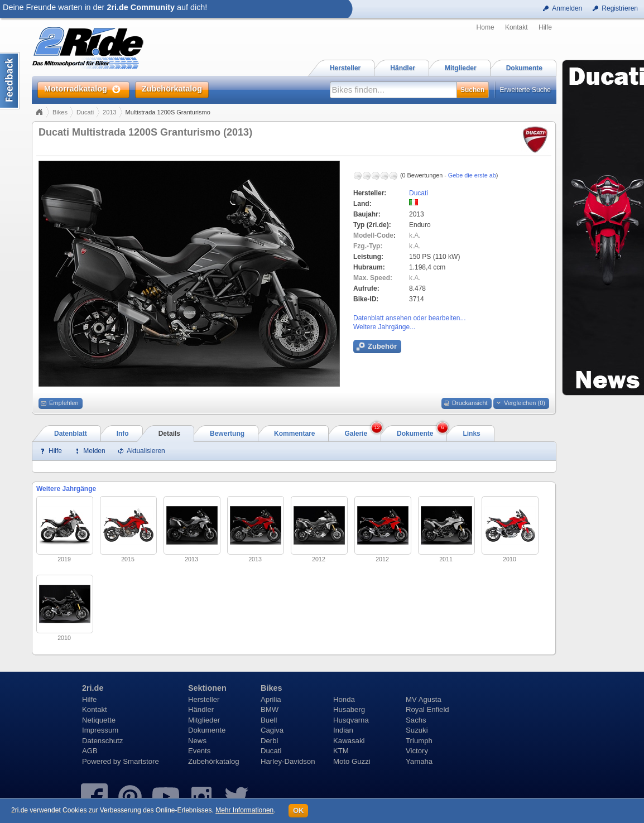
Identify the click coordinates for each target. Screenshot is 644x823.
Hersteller (204, 699)
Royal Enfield (427, 709)
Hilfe (545, 27)
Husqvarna (351, 720)
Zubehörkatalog (214, 761)
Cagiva (272, 730)
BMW (270, 709)
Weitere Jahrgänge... (384, 327)
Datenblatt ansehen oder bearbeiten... (409, 318)
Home (486, 27)
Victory (417, 751)
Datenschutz (102, 741)
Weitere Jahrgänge (66, 489)
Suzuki (417, 730)
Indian (343, 730)
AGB (90, 751)
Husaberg (349, 709)
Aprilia (271, 699)
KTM (341, 751)
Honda (344, 699)
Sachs (416, 720)
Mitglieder (204, 720)
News (197, 741)
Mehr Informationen (244, 810)
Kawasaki (349, 741)
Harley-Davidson (288, 761)
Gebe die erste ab (472, 175)
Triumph (419, 741)
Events (199, 751)
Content (10, 81)
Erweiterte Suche (525, 90)
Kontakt (516, 27)
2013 (109, 112)
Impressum (100, 730)
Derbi (270, 741)
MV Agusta (424, 699)
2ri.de (93, 688)
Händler (201, 709)
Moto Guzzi (352, 761)
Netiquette (99, 720)
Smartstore (141, 761)
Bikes (60, 112)
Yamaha (419, 761)
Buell (269, 720)
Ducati (85, 112)
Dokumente (207, 730)
